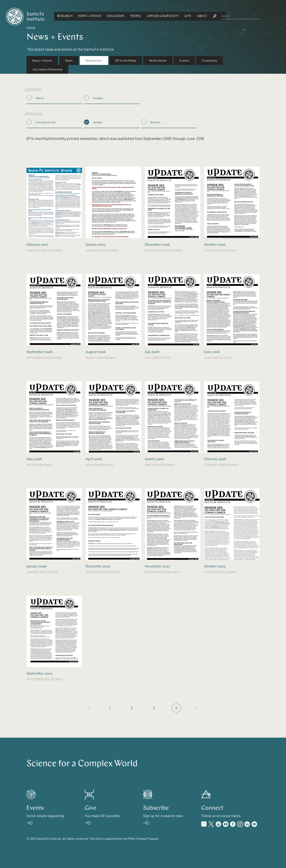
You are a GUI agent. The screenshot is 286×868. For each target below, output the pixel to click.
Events (184, 60)
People (176, 16)
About (242, 16)
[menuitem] (42, 60)
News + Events (130, 16)
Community (210, 60)
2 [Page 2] (132, 708)
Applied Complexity (203, 16)
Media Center (158, 60)
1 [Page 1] (110, 708)
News (69, 60)
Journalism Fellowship (47, 69)
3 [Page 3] (154, 708)
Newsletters (94, 60)
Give (228, 16)
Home (31, 28)
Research (105, 16)
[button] (105, 16)
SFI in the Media (126, 60)
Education (156, 16)
